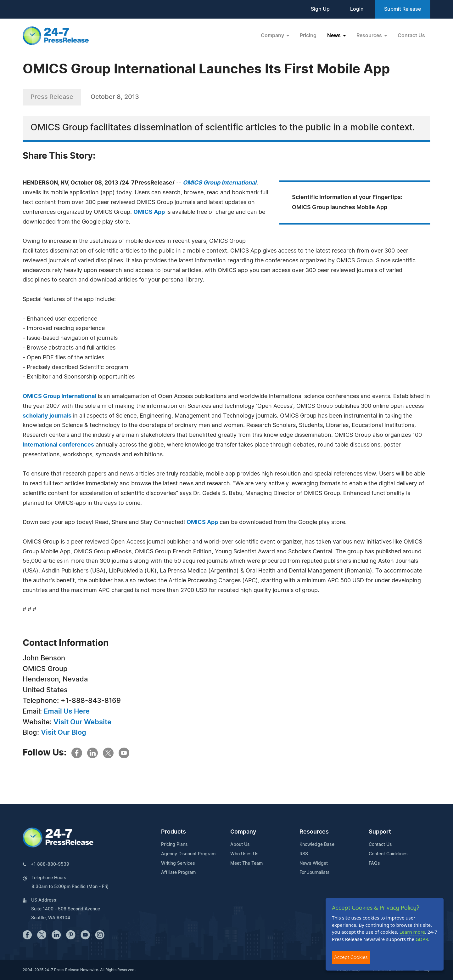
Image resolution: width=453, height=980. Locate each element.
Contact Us (411, 36)
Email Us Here (67, 711)
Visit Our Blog (64, 732)
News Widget (314, 863)
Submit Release (403, 9)
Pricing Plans (174, 845)
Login (357, 9)
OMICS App (149, 212)
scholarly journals (47, 416)
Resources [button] (370, 36)
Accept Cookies (351, 957)
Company (243, 832)
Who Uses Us (244, 854)
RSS (304, 854)
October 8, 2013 (115, 97)
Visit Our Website (82, 722)
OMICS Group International (59, 396)
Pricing (308, 36)
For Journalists (315, 873)
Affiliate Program (178, 873)
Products (173, 832)
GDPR (422, 939)
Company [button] (273, 36)
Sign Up (320, 9)
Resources (314, 832)
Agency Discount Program (188, 854)
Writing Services (178, 863)
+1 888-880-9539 (50, 864)
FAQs (374, 863)
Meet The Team (246, 863)
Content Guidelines (388, 854)
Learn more (412, 932)
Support (380, 832)
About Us (240, 845)
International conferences (58, 445)
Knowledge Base (317, 845)
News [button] (335, 36)
